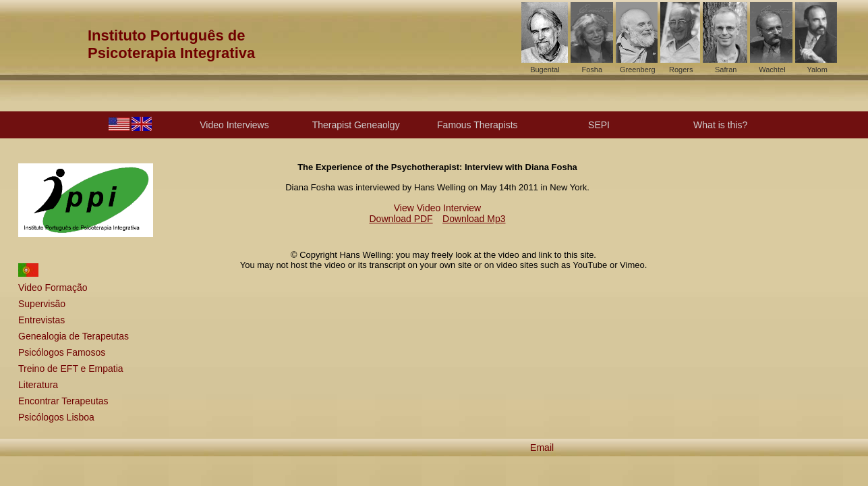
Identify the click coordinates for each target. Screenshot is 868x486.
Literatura (38, 385)
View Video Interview (437, 208)
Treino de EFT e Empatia (71, 369)
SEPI (599, 125)
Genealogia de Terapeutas (74, 336)
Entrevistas (41, 320)
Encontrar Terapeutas (63, 401)
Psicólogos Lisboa (56, 417)
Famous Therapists (478, 125)
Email (542, 448)
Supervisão (42, 304)
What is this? (720, 125)
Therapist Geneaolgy (356, 125)
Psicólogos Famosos (62, 352)
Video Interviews (234, 125)
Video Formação (53, 288)
